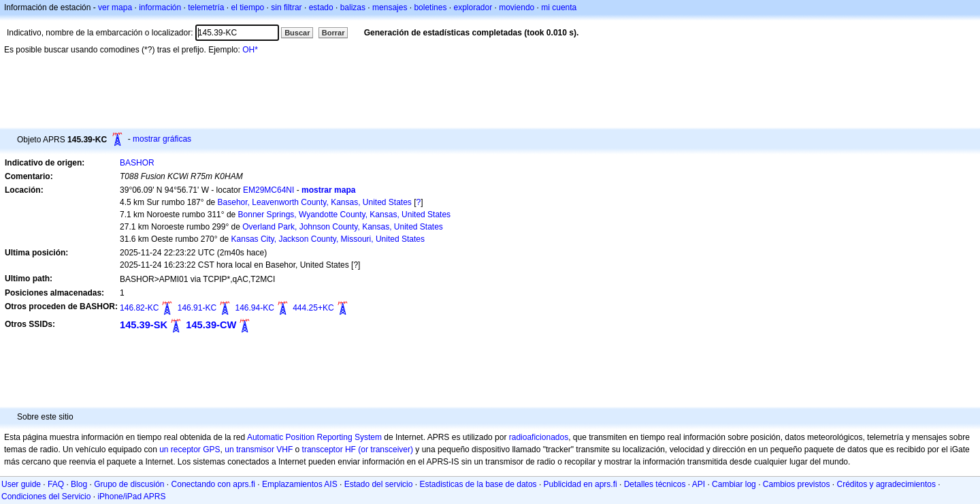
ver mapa (115, 7)
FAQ (56, 484)
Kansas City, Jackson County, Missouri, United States (328, 239)
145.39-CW (211, 325)
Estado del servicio (379, 484)
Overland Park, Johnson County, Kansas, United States (343, 227)
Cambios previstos (797, 484)
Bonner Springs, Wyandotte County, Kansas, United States (345, 215)
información (160, 7)
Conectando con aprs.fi (213, 484)
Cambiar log (734, 484)
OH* (250, 50)
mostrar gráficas (162, 139)
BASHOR (137, 163)
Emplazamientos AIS (300, 484)
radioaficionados (539, 437)
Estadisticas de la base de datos (478, 484)
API (699, 484)
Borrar (333, 33)
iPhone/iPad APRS (131, 497)
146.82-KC (139, 308)
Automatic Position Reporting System (314, 437)
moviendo (517, 7)
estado (321, 7)
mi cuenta (559, 7)
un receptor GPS (190, 450)
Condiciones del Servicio (46, 497)
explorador (473, 7)
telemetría (206, 7)
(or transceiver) (386, 450)
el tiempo (248, 7)
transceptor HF (329, 450)
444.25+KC (313, 308)
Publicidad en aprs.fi (581, 484)
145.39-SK (144, 325)
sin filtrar (286, 7)
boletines (430, 7)
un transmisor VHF (259, 450)
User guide (21, 484)
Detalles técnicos (655, 484)
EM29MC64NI (268, 190)
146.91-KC (197, 308)
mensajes (390, 7)
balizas (353, 7)
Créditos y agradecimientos (886, 484)
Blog (79, 484)
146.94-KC (254, 308)
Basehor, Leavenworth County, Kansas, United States (315, 202)
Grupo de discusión (129, 484)
